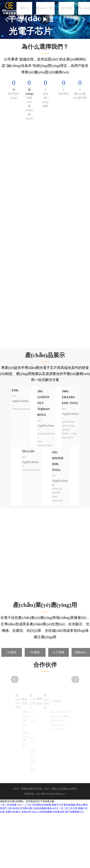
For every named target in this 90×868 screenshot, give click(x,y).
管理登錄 (29, 794)
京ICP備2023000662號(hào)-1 (51, 794)
